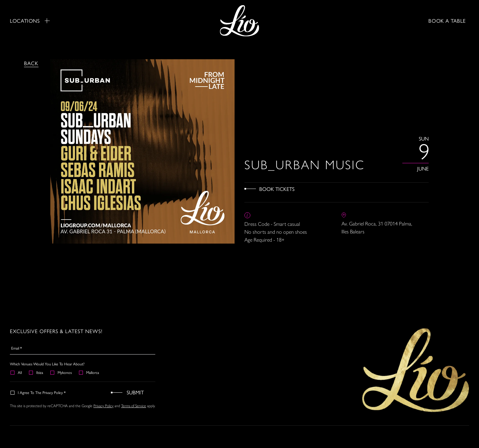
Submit (135, 392)
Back (31, 63)
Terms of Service (134, 406)
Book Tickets (277, 189)
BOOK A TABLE (447, 21)
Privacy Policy (103, 406)
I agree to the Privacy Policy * (38, 392)
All (16, 372)
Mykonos (61, 372)
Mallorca (89, 372)
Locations (30, 21)
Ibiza (36, 372)
